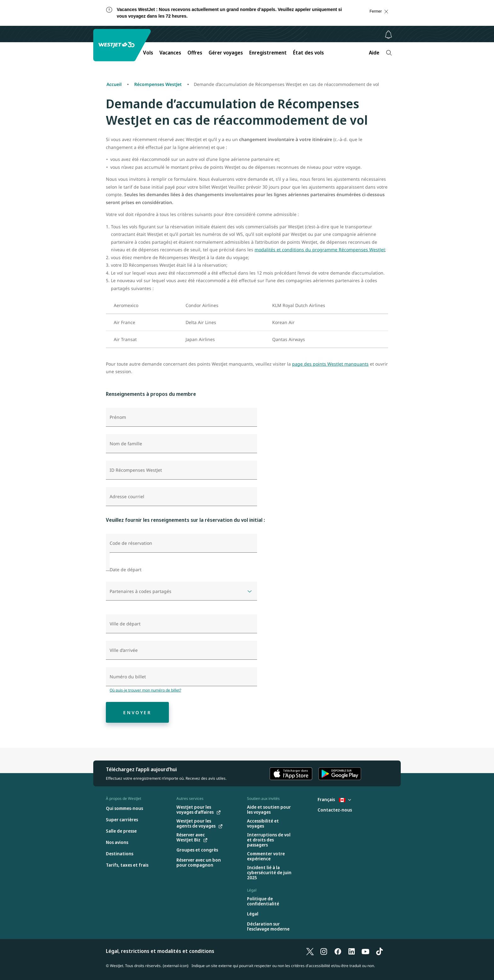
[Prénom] (181, 417)
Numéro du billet (128, 677)
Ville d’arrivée (124, 650)
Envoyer (137, 712)
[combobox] (181, 624)
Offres (195, 53)
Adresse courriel (127, 497)
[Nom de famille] (181, 444)
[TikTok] (379, 951)
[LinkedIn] (352, 951)
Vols (148, 53)
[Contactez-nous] (335, 810)
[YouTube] (365, 951)
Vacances (170, 53)
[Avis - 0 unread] (388, 35)
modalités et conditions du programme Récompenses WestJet (320, 250)
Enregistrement (268, 53)
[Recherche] (389, 53)
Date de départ (126, 570)
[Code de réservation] (181, 543)
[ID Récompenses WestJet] (181, 470)
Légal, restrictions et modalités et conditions (160, 951)
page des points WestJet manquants (330, 364)
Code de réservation (131, 543)
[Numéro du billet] (181, 677)
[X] (310, 951)
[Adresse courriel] (181, 497)
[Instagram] (324, 951)
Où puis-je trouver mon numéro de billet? (145, 690)
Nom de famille (126, 444)
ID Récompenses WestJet (136, 470)
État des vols (308, 53)
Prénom (118, 417)
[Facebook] (338, 951)
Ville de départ (125, 624)
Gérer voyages (226, 53)
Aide (374, 53)
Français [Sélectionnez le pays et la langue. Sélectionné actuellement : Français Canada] (334, 799)
